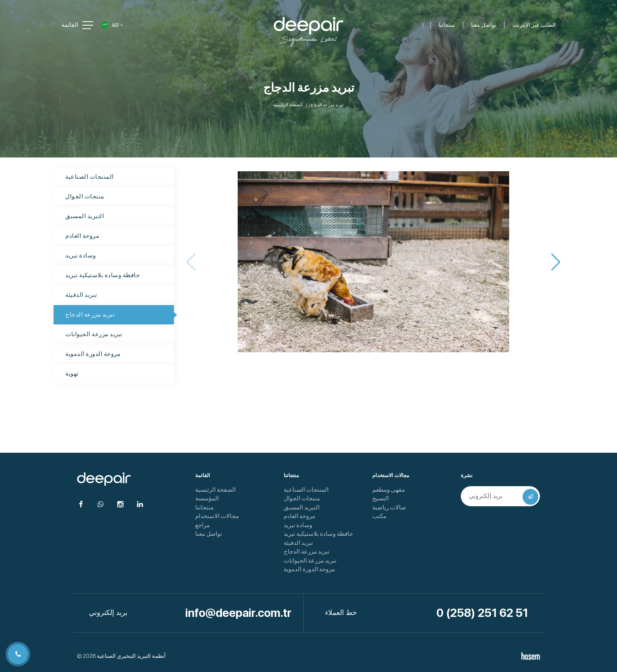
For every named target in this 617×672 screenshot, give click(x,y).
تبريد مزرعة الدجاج (90, 315)
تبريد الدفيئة (81, 295)
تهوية (72, 374)
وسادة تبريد (81, 255)
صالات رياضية (389, 507)
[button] (556, 262)
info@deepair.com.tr (238, 613)
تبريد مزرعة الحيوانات (94, 334)
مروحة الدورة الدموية (93, 354)
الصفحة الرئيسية (288, 105)
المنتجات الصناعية (90, 177)
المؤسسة (207, 498)
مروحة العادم (82, 236)
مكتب (379, 516)
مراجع (202, 525)
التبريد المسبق (85, 216)
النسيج (381, 498)
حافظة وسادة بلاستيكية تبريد (103, 275)
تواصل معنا (209, 534)
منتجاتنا (204, 507)
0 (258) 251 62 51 (482, 613)
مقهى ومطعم (389, 490)
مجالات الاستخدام (217, 516)
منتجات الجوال (85, 196)
